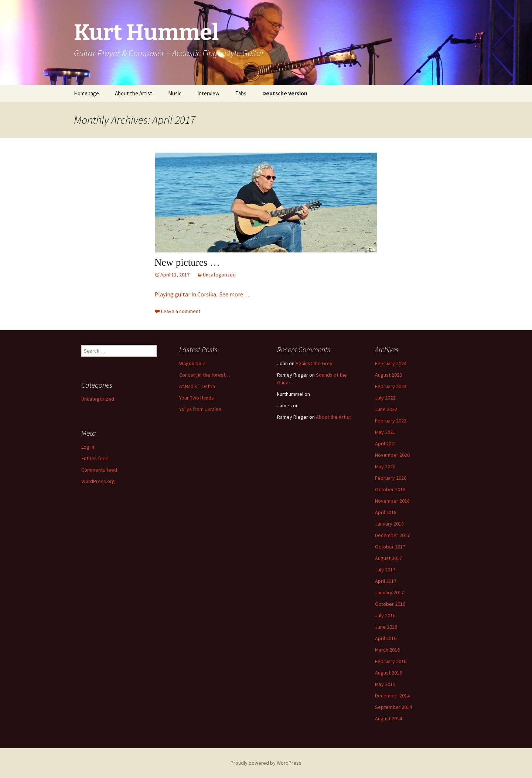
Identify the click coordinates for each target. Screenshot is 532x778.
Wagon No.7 (192, 363)
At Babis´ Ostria (197, 386)
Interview (208, 93)
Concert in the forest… (205, 375)
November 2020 (392, 455)
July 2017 (385, 570)
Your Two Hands (197, 398)
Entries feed (95, 458)
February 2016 (391, 661)
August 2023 (388, 375)
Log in (88, 447)
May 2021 (385, 432)
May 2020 (385, 466)
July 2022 (385, 398)
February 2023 (391, 386)
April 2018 (386, 512)
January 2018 (389, 524)
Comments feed (99, 470)
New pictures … (187, 262)
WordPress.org (98, 481)
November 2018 (392, 501)
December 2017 (392, 535)
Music (175, 93)
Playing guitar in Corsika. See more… (202, 294)
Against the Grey (314, 363)
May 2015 (385, 684)
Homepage (86, 93)
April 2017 (386, 581)
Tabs (241, 93)
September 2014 (393, 707)
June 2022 (386, 409)
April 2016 (386, 638)
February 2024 (391, 363)
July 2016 (385, 615)
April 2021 (386, 444)
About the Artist (134, 93)
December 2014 (392, 696)
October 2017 (390, 547)
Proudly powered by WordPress (266, 763)
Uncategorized (219, 275)
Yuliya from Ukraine (200, 409)
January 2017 (389, 592)
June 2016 (386, 627)
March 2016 (387, 650)
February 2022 (391, 421)
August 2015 (388, 673)
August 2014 (388, 718)
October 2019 (390, 489)
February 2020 (391, 478)
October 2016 (390, 604)
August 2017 (388, 558)
